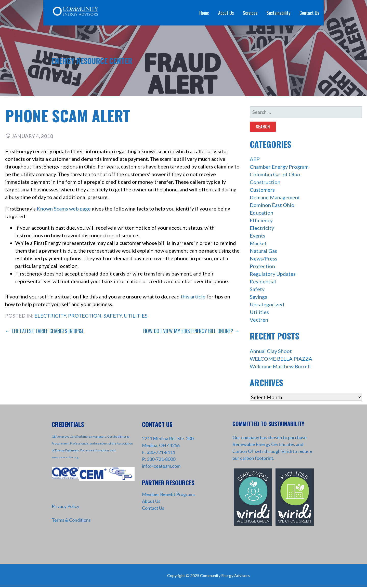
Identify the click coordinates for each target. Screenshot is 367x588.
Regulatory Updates (273, 274)
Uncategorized (267, 304)
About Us (226, 13)
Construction (265, 182)
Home (204, 13)
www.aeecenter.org (65, 457)
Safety (113, 316)
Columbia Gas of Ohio (275, 174)
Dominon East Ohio (272, 205)
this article (193, 296)
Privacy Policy (65, 506)
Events (258, 236)
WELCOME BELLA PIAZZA (281, 359)
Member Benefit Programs (169, 494)
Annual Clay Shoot (271, 351)
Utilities (136, 316)
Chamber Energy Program (279, 167)
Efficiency (261, 220)
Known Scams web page (64, 208)
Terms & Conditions (71, 520)
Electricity (50, 316)
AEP (255, 159)
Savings (258, 297)
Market (258, 243)
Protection (85, 316)
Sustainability (278, 13)
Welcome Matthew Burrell (280, 366)
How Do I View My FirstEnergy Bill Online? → (191, 331)
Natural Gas (263, 251)
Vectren (259, 320)
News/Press (264, 258)
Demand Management (275, 197)
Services (250, 13)
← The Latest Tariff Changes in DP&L (44, 331)
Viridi (287, 451)
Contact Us (309, 13)
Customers (262, 190)
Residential (263, 281)
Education (261, 213)
